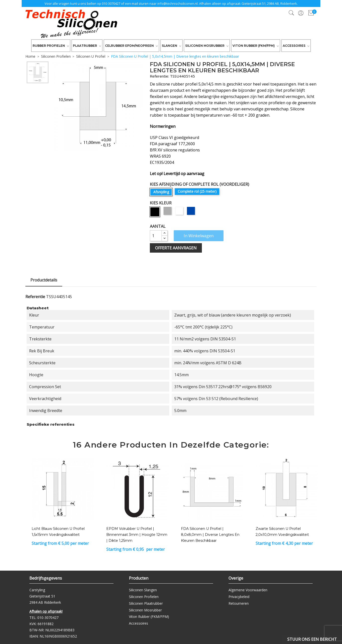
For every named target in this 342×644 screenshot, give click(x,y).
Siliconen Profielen (144, 597)
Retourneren (239, 603)
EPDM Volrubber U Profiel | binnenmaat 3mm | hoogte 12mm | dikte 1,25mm (137, 535)
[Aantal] (156, 236)
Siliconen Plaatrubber (146, 603)
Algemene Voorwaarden (248, 590)
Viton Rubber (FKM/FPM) (149, 617)
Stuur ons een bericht (312, 639)
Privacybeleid (239, 597)
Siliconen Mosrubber (145, 610)
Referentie (35, 297)
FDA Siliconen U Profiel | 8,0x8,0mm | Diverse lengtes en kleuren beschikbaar (210, 535)
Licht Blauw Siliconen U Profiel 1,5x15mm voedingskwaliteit (58, 532)
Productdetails (44, 280)
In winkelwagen (199, 236)
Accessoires (139, 623)
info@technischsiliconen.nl (177, 3)
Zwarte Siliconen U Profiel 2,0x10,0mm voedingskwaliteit (282, 532)
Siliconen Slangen (143, 590)
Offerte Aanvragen (176, 248)
